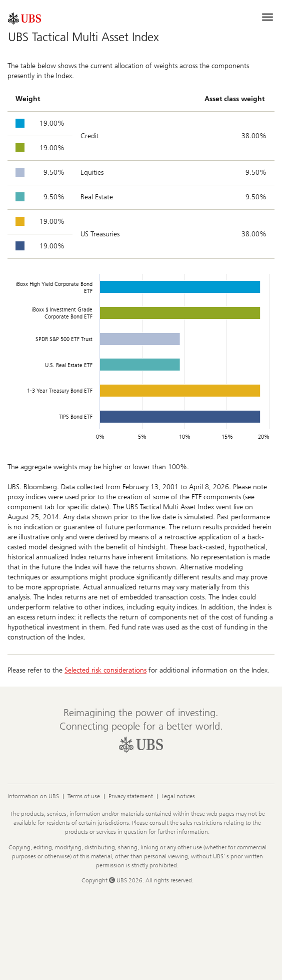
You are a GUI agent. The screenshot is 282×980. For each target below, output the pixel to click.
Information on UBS (33, 796)
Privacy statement (131, 796)
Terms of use (84, 796)
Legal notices (178, 796)
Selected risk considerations (105, 670)
